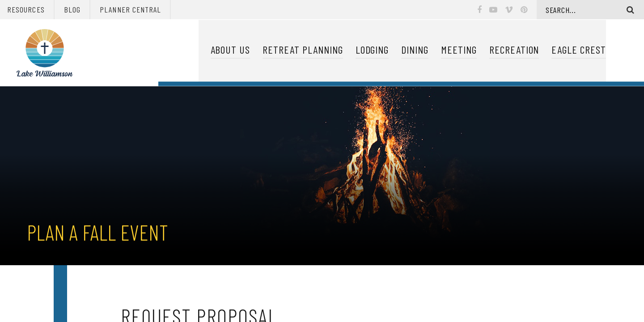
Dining (415, 50)
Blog (72, 9)
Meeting (459, 50)
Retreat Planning (303, 50)
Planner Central (130, 9)
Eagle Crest (579, 50)
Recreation (514, 50)
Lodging (372, 50)
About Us (231, 50)
